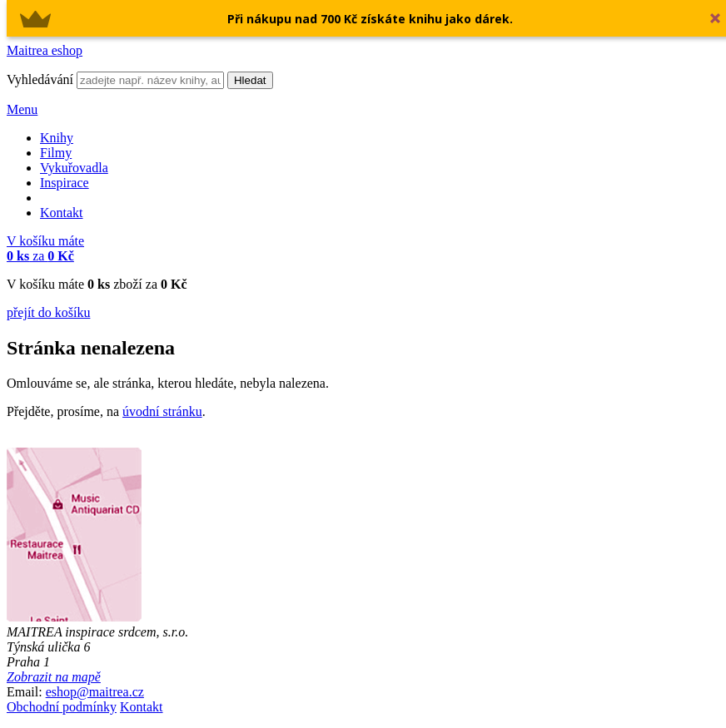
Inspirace (65, 183)
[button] (370, 19)
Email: (25, 692)
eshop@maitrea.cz (95, 692)
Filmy (56, 153)
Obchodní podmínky (62, 707)
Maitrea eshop (45, 50)
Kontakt (62, 213)
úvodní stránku (162, 411)
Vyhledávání (40, 79)
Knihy (57, 138)
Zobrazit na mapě (54, 677)
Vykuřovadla (74, 168)
